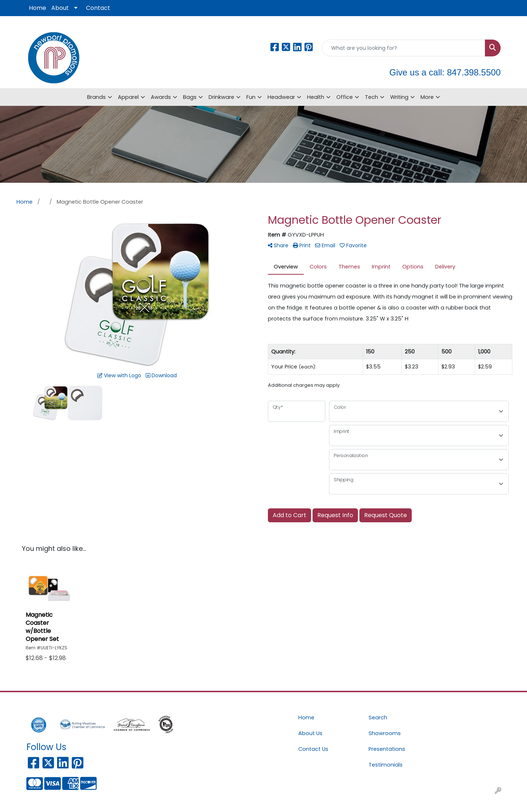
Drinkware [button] (221, 97)
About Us (310, 733)
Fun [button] (251, 97)
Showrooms (385, 733)
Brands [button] (96, 97)
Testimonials (386, 765)
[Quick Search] (403, 48)
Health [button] (316, 97)
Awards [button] (161, 97)
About (60, 8)
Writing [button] (399, 97)
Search (378, 718)
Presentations (387, 749)
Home (38, 8)
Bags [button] (190, 97)
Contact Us (313, 749)
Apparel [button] (128, 97)
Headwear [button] (281, 97)
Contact (98, 8)
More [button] (427, 97)
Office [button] (345, 97)
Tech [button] (371, 97)
